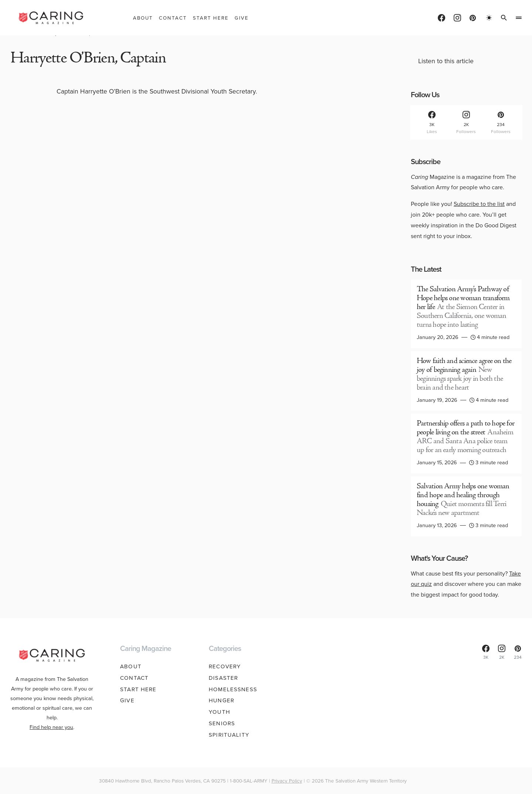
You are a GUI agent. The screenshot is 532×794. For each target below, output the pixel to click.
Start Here (138, 689)
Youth (219, 712)
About (131, 666)
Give (127, 700)
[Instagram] (457, 18)
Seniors (222, 723)
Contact (134, 678)
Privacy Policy (287, 781)
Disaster (223, 678)
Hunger (221, 700)
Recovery (225, 666)
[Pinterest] (473, 18)
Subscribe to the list (479, 204)
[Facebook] (441, 18)
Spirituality (229, 735)
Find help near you (51, 727)
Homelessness (233, 689)
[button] (489, 18)
